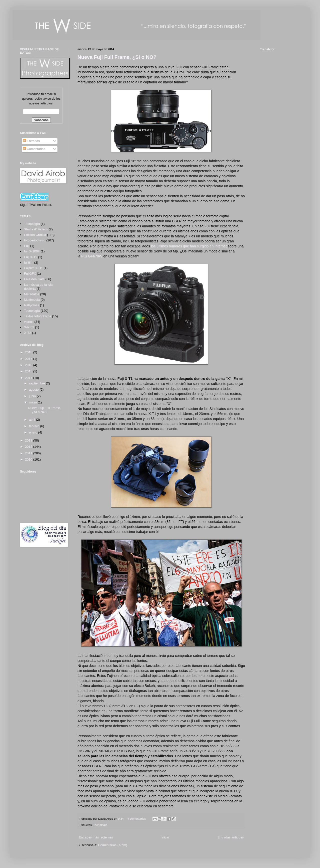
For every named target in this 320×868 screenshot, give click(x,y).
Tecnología (100, 825)
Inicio (165, 837)
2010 (29, 459)
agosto (34, 390)
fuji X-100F (32, 251)
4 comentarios (137, 819)
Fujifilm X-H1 (33, 268)
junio (33, 396)
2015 (29, 371)
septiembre (37, 383)
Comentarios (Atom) (112, 845)
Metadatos (32, 294)
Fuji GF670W (92, 256)
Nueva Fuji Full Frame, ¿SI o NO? (117, 57)
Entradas (31, 141)
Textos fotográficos (37, 316)
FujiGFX (30, 274)
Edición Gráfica (35, 235)
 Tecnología (32, 224)
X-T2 (27, 333)
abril (32, 420)
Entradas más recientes (96, 837)
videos (29, 322)
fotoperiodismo (35, 240)
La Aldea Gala (34, 279)
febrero (35, 426)
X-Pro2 (29, 327)
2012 (29, 447)
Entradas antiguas (231, 837)
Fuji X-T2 (31, 257)
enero (34, 432)
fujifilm (29, 263)
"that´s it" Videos (36, 229)
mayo (33, 402)
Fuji (27, 246)
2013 (29, 440)
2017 (29, 359)
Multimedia (32, 300)
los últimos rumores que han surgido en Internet (189, 246)
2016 (29, 365)
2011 (29, 453)
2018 (29, 352)
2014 (29, 378)
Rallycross (31, 305)
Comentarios (34, 149)
